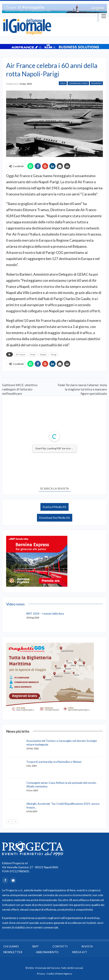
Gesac (33, 354)
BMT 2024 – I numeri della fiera (45, 614)
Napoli (43, 354)
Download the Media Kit (55, 518)
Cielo (63, 83)
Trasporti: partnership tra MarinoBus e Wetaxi (54, 762)
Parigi (54, 354)
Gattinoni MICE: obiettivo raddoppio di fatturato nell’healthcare (20, 389)
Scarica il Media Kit (54, 507)
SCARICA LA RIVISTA (55, 488)
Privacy (41, 974)
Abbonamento (47, 952)
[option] (54, 8)
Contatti (60, 946)
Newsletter (13, 952)
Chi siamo (11, 946)
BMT (36, 946)
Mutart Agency (64, 974)
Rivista (87, 946)
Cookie (50, 974)
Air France (21, 354)
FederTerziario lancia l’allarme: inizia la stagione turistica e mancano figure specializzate (82, 389)
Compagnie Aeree (78, 83)
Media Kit (80, 952)
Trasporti (96, 83)
